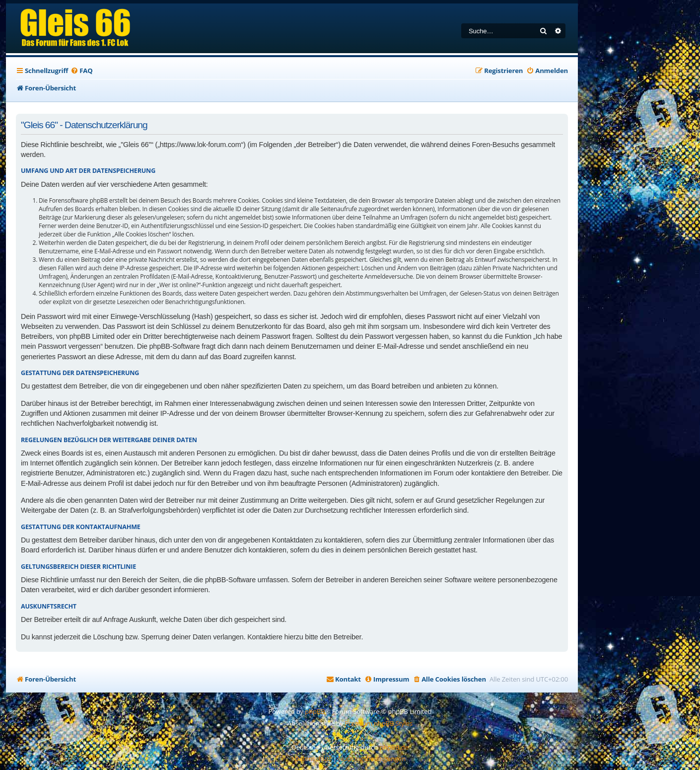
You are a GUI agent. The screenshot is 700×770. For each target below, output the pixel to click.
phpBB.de (394, 747)
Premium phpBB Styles (379, 723)
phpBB (315, 711)
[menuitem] (81, 71)
